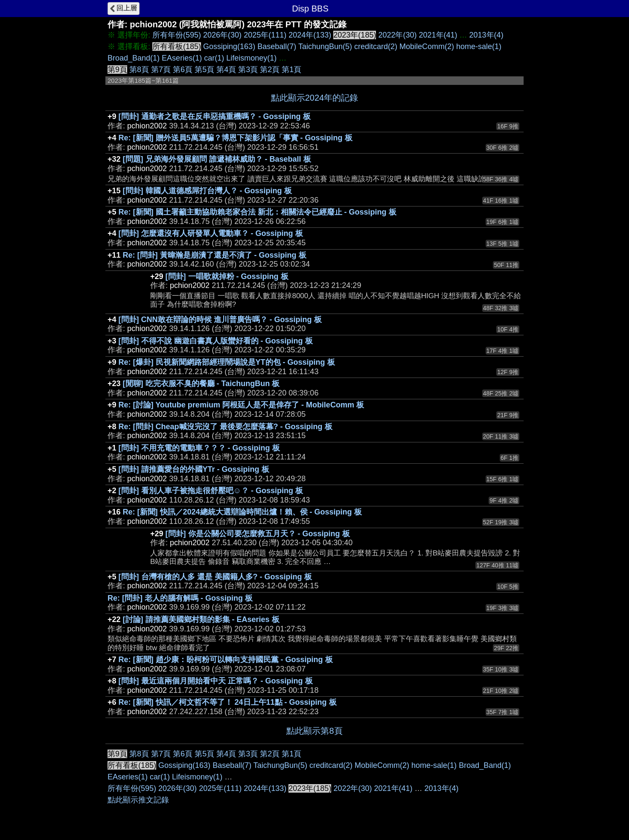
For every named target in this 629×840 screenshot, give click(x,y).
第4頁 (226, 70)
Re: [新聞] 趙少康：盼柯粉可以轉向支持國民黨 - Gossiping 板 (226, 660)
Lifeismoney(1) (251, 58)
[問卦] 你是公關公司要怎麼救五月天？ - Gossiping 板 (258, 534)
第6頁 (183, 70)
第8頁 (139, 70)
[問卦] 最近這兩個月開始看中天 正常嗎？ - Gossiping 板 (216, 681)
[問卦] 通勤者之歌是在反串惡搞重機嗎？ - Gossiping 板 (215, 116)
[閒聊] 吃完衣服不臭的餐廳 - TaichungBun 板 (201, 384)
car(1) (214, 58)
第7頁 (161, 70)
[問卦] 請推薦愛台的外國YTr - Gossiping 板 (194, 469)
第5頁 (204, 70)
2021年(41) (438, 35)
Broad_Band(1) (134, 58)
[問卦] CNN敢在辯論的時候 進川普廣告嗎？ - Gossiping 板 (220, 320)
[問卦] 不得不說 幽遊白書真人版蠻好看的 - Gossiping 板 (216, 341)
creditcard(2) (376, 47)
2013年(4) (486, 35)
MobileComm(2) (427, 47)
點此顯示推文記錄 (138, 800)
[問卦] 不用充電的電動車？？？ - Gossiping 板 (199, 448)
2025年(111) (265, 35)
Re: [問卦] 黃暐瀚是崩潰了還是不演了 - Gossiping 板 (215, 255)
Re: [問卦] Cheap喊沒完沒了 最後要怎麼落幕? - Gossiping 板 (226, 427)
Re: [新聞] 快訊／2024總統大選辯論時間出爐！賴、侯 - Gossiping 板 (242, 512)
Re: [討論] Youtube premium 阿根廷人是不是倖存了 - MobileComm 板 (241, 405)
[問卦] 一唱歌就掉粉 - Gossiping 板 (227, 276)
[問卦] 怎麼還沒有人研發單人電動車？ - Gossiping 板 (211, 233)
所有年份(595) (177, 35)
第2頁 (270, 70)
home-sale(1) (479, 47)
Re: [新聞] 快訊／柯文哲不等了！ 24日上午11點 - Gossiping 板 (228, 702)
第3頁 (248, 70)
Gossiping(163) (229, 47)
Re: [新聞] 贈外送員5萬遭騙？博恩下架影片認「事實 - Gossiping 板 (236, 138)
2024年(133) (310, 35)
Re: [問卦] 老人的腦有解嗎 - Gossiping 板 (180, 598)
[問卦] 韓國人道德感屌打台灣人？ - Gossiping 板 (207, 191)
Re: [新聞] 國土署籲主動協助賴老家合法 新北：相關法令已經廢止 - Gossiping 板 (258, 212)
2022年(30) (397, 35)
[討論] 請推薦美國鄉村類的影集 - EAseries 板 (201, 619)
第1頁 (291, 70)
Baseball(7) (277, 47)
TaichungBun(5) (325, 47)
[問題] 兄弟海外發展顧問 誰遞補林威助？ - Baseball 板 (217, 159)
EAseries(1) (182, 58)
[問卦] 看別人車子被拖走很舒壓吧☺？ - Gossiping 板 (211, 491)
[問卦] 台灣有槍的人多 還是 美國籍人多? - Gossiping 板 (215, 577)
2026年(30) (222, 35)
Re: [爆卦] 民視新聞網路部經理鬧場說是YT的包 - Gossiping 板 (227, 362)
